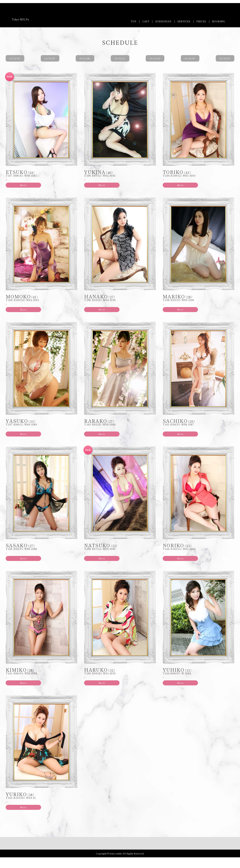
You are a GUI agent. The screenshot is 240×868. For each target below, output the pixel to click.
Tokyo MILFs (20, 19)
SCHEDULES (164, 22)
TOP (134, 22)
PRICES (201, 22)
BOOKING (219, 22)
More (18, 186)
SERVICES (184, 22)
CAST (146, 22)
